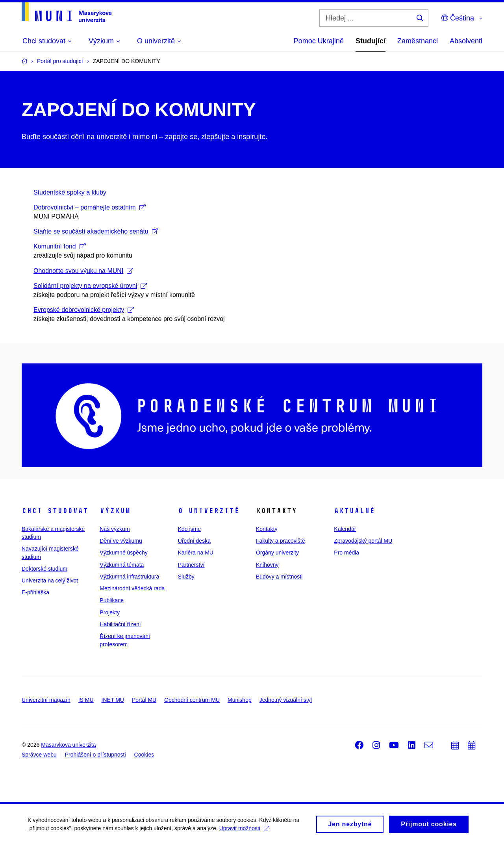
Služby (186, 577)
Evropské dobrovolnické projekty (84, 310)
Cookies (144, 755)
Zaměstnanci (418, 41)
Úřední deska (194, 541)
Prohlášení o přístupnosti (95, 755)
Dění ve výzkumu (121, 541)
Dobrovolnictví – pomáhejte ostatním (90, 207)
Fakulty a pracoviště (281, 541)
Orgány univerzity (277, 553)
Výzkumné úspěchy (123, 553)
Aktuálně (354, 511)
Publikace (112, 600)
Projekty (110, 612)
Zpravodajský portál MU (363, 541)
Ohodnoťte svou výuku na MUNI (83, 271)
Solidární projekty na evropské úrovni (90, 286)
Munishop (240, 700)
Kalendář (345, 529)
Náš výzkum (115, 529)
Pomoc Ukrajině (319, 41)
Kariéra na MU (196, 553)
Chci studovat (55, 511)
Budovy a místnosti (279, 577)
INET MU (113, 700)
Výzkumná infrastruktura (129, 577)
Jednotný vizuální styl (286, 700)
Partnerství (191, 565)
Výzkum (115, 511)
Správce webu (39, 755)
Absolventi (466, 41)
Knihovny (267, 565)
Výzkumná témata (122, 565)
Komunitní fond (60, 246)
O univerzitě (209, 511)
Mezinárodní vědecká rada (132, 588)
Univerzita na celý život (50, 581)
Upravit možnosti (244, 831)
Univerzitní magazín (46, 700)
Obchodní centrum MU (192, 700)
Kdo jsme (189, 529)
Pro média (346, 553)
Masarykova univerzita (68, 745)
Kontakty (267, 529)
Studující (371, 41)
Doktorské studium (44, 569)
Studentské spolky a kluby (70, 192)
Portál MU (144, 700)
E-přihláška (35, 592)
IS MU (86, 700)
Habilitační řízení (120, 624)
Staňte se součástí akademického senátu (96, 231)
